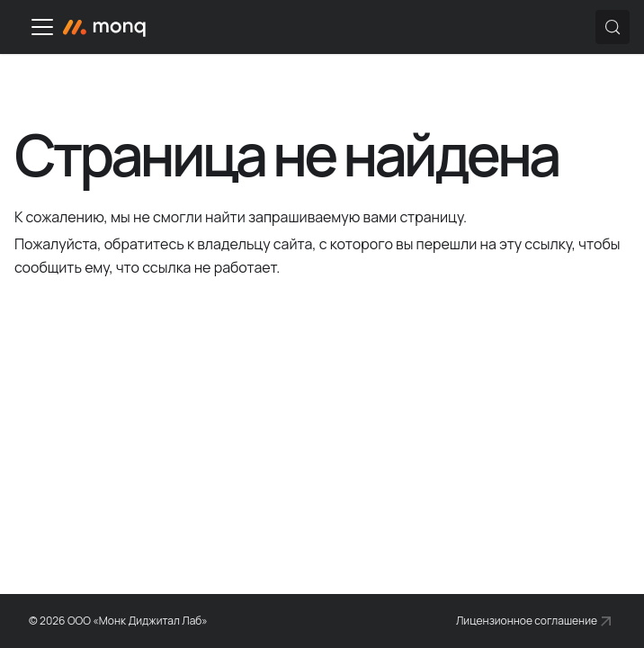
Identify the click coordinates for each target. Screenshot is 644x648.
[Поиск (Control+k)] (613, 27)
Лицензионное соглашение (527, 621)
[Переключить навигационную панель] (42, 27)
